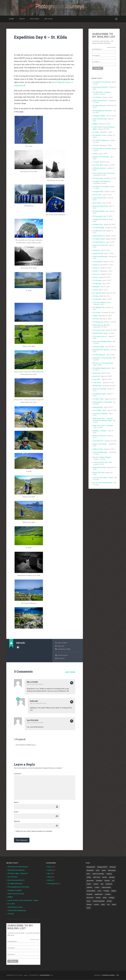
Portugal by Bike (98, 192)
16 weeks (96, 162)
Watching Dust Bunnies (100, 87)
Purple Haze (97, 373)
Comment (18, 774)
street (50, 880)
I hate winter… (97, 383)
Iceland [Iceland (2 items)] (89, 884)
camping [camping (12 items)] (109, 874)
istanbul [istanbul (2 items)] (96, 884)
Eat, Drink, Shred (98, 165)
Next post (61, 658)
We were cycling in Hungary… (102, 457)
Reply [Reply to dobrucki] (72, 702)
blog (59, 646)
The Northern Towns (100, 135)
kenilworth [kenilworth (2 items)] (109, 884)
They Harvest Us (98, 441)
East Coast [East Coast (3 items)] (97, 877)
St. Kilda (67, 649)
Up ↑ (118, 975)
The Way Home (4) (99, 231)
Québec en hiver (98, 449)
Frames (95, 290)
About (22, 19)
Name (17, 803)
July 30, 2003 (97, 195)
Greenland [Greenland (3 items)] (99, 881)
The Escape (97, 313)
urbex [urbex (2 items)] (103, 905)
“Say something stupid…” (101, 452)
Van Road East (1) (99, 242)
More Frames (97, 203)
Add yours (70, 672)
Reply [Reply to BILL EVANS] (72, 683)
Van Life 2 (96, 274)
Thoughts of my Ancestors (102, 182)
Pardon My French (99, 473)
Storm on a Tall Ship (99, 389)
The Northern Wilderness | (26, 745)
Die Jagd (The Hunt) (99, 293)
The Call (95, 146)
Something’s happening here (102, 368)
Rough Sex (96, 250)
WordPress (45, 975)
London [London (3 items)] (97, 888)
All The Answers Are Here (101, 325)
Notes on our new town (101, 245)
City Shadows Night (99, 394)
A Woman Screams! (99, 168)
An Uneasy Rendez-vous (101, 211)
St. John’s (96, 132)
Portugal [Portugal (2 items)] (106, 891)
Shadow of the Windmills (101, 157)
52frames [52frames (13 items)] (113, 867)
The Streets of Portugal (101, 187)
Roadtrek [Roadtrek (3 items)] (89, 894)
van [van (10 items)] (108, 905)
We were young (98, 178)
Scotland (61, 649)
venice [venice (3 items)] (114, 905)
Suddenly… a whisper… (100, 431)
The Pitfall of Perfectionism (102, 82)
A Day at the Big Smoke (101, 206)
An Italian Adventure (99, 106)
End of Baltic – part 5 (100, 410)
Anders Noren (108, 975)
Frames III (96, 265)
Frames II (96, 268)
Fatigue (95, 316)
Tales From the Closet (100, 119)
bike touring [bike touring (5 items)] (112, 871)
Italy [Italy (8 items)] (102, 884)
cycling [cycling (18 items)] (89, 877)
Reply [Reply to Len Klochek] (72, 721)
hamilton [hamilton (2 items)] (107, 881)
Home (11, 19)
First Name (96, 56)
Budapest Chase (98, 254)
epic (63, 646)
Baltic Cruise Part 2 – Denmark (103, 426)
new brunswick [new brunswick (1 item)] (106, 888)
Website (17, 822)
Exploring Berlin (98, 407)
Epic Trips (35, 19)
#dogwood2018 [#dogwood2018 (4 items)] (102, 867)
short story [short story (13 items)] (90, 898)
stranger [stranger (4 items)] (112, 898)
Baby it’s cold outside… (100, 444)
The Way (96, 296)
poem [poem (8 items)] (99, 891)
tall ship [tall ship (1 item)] (109, 901)
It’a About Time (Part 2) (101, 219)
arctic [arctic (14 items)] (98, 871)
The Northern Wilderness (101, 140)
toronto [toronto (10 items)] (96, 905)
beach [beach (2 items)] (104, 871)
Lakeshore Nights (99, 347)
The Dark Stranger (99, 228)
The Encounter (98, 216)
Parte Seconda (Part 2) (100, 101)
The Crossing (97, 281)
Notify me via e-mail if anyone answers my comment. (33, 831)
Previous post (63, 655)
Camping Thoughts (99, 116)
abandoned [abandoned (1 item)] (90, 871)
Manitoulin (96, 287)
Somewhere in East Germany (102, 358)
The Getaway (97, 284)
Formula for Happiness (100, 414)
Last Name (96, 62)
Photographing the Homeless (102, 111)
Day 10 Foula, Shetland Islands (103, 483)
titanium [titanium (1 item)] (89, 905)
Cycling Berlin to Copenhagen (102, 402)
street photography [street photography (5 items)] (99, 901)
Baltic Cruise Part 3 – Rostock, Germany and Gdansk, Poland (103, 420)
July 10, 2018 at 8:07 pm (38, 704)
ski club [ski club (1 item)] (98, 898)
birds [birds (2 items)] (88, 874)
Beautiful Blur (97, 386)
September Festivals (99, 468)
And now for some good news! (103, 363)
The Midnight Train (99, 308)
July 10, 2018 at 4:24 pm (35, 684)
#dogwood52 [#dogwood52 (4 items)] (91, 867)
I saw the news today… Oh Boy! (103, 478)
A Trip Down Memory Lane (102, 302)
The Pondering (98, 262)
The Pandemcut (98, 322)
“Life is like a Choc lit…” (100, 336)
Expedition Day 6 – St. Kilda (40, 37)
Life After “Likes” (98, 399)
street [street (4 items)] (88, 901)
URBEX (95, 124)
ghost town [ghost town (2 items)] (90, 881)
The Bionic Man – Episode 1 (102, 92)
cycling (50, 870)
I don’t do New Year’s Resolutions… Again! (23, 901)
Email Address (97, 49)
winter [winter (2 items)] (89, 908)
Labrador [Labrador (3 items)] (89, 888)
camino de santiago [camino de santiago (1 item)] (98, 874)
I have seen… (97, 380)
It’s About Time (98, 225)
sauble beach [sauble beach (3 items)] (99, 894)
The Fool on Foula (99, 330)
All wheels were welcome (101, 350)
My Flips (49, 19)
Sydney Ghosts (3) (99, 236)
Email (16, 812)
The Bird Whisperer (99, 355)
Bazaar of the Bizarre (100, 436)
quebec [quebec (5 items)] (114, 891)
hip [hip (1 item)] (113, 881)
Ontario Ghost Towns (100, 198)
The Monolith (97, 299)
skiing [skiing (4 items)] (105, 898)
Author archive (18, 647)
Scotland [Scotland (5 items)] (108, 894)
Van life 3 (96, 271)
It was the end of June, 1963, (102, 462)
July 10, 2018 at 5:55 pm (35, 723)
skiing (50, 877)
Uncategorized (53, 884)
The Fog (96, 319)
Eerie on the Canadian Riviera (102, 342)
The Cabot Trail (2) (99, 239)
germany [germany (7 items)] (112, 877)
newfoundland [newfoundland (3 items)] (91, 891)
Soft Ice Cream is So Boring (102, 149)
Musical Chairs (98, 333)
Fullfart (95, 154)
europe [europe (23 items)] (105, 877)
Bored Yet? (96, 376)
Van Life (96, 277)
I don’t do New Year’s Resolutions (104, 173)
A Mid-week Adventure (100, 257)
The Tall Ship (97, 97)
